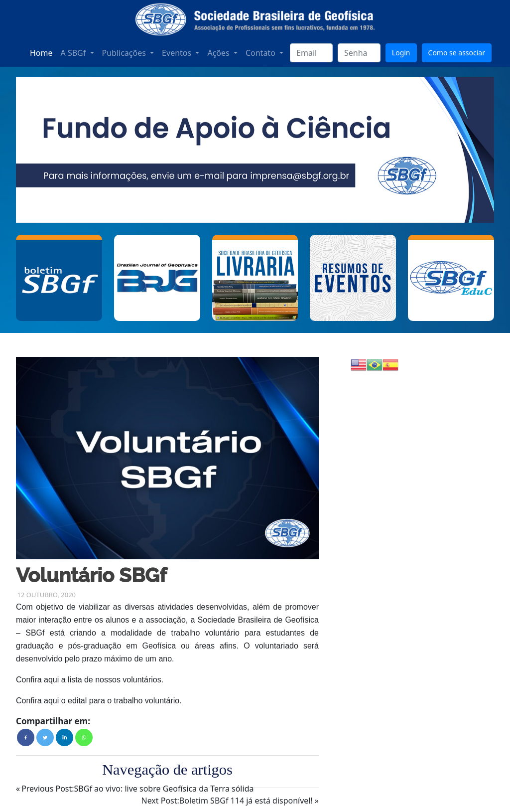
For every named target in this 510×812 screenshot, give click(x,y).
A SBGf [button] (74, 53)
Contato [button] (261, 53)
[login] (311, 53)
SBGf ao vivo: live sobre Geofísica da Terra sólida (137, 789)
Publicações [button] (125, 53)
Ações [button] (219, 53)
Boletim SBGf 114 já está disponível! (227, 801)
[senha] (359, 53)
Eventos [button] (178, 53)
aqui (51, 680)
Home (41, 53)
